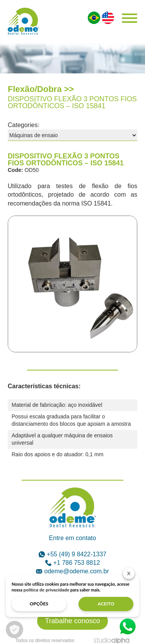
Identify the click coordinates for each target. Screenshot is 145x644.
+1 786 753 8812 (73, 563)
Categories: (24, 125)
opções (39, 604)
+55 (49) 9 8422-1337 (72, 554)
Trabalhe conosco (72, 621)
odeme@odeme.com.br (72, 571)
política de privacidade (46, 590)
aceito (106, 604)
